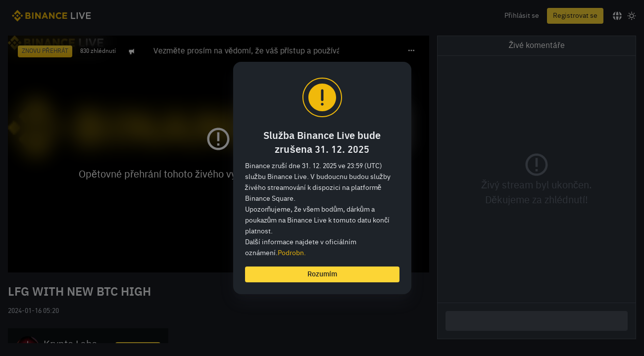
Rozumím (322, 274)
